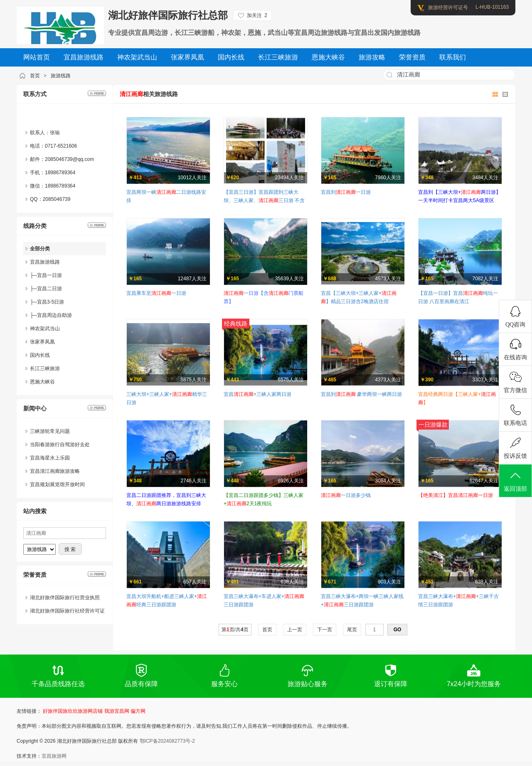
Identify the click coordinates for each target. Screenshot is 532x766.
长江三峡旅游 (45, 368)
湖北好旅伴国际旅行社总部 (168, 15)
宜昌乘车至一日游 (156, 293)
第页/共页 (235, 630)
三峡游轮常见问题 (50, 431)
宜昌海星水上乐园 (50, 458)
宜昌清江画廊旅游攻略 (55, 471)
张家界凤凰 (42, 342)
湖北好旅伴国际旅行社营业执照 (65, 598)
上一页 (295, 630)
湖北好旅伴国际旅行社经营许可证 (67, 611)
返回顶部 (515, 481)
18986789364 (60, 186)
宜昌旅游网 (54, 756)
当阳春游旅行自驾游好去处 (60, 445)
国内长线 (40, 355)
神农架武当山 (45, 329)
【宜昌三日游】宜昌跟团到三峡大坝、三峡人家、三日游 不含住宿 (264, 200)
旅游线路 (61, 76)
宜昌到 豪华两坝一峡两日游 (361, 394)
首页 (35, 76)
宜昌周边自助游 (54, 315)
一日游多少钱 (346, 495)
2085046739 (57, 199)
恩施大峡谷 (42, 382)
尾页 (352, 630)
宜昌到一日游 (346, 192)
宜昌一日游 (49, 275)
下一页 (325, 630)
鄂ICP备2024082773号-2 (167, 741)
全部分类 (40, 249)
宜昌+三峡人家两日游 (257, 394)
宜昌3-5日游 (50, 302)
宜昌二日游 (49, 289)
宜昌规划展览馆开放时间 (57, 484)
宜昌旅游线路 (45, 262)
